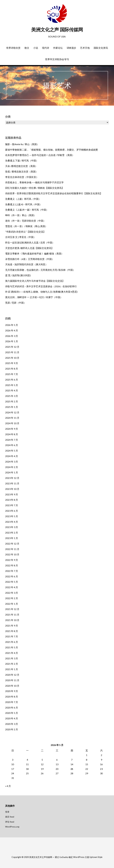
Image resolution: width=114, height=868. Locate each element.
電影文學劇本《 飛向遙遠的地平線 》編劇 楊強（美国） (34, 253)
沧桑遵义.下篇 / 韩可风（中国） (22, 160)
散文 (27, 48)
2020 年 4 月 (12, 718)
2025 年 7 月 (12, 374)
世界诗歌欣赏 (13, 48)
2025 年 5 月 (12, 385)
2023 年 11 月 (12, 483)
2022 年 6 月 (12, 576)
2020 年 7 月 (12, 702)
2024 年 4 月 (12, 456)
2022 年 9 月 (12, 560)
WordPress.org (12, 827)
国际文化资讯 (101, 48)
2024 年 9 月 (12, 429)
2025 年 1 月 (12, 407)
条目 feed (10, 817)
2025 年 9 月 (12, 363)
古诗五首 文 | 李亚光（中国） (20, 237)
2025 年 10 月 (12, 358)
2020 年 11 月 (12, 680)
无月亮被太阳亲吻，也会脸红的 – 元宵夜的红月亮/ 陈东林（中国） (40, 270)
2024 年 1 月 (12, 472)
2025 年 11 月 (12, 352)
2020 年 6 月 (12, 708)
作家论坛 (58, 48)
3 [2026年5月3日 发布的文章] (13, 760)
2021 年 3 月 (12, 658)
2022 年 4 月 (12, 587)
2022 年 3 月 (12, 593)
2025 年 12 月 (12, 347)
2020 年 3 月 (12, 724)
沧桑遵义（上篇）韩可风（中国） (23, 199)
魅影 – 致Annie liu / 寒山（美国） (22, 144)
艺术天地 (85, 48)
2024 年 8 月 (12, 434)
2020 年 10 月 (12, 686)
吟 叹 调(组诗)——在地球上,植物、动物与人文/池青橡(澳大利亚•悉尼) (41, 292)
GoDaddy (64, 857)
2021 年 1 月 (12, 669)
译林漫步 (71, 48)
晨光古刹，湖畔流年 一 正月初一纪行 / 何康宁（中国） (34, 297)
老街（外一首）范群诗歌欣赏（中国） (25, 221)
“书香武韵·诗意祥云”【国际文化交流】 (25, 232)
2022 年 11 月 (12, 549)
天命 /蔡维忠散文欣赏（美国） (21, 166)
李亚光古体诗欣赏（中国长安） (22, 177)
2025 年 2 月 (12, 401)
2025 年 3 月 (12, 396)
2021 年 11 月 (12, 615)
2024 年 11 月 (12, 418)
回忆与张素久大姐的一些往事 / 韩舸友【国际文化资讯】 (35, 188)
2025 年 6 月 (12, 380)
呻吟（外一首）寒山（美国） (21, 215)
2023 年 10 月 (12, 489)
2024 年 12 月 (12, 412)
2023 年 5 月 (12, 516)
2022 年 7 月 (12, 571)
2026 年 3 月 (12, 336)
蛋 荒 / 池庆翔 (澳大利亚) (18, 275)
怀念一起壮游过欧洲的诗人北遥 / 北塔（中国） (30, 242)
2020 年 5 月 (12, 713)
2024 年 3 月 (12, 462)
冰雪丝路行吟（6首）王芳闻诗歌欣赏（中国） (30, 259)
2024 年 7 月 (12, 440)
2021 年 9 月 (12, 626)
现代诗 (46, 48)
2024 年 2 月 (12, 467)
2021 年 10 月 (12, 620)
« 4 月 (8, 786)
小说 (36, 48)
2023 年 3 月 (12, 527)
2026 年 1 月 (12, 341)
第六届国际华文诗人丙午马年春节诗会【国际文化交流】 (35, 281)
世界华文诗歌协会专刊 (57, 59)
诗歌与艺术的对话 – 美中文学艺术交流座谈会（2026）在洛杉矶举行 (41, 286)
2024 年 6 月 (12, 445)
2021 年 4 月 (12, 653)
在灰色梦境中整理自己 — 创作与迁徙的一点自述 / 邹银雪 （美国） (40, 155)
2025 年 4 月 (12, 390)
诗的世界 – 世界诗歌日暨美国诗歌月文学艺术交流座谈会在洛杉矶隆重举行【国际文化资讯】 (54, 193)
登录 (7, 812)
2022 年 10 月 (12, 554)
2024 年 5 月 (12, 451)
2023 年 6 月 (12, 511)
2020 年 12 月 (12, 675)
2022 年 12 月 (12, 544)
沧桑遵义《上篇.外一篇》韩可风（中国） (27, 210)
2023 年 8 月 (12, 500)
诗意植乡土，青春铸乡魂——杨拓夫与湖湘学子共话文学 (34, 182)
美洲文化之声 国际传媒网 (57, 30)
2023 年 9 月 (12, 494)
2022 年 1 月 (12, 604)
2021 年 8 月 (12, 631)
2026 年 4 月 (12, 330)
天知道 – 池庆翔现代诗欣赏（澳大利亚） (26, 264)
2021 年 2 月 (12, 664)
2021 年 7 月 (12, 636)
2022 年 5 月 (12, 582)
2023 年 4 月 (12, 522)
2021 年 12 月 (12, 609)
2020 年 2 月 (12, 729)
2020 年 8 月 (12, 697)
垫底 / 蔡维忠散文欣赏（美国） (22, 171)
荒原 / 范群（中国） (16, 303)
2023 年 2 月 (12, 533)
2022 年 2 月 (12, 598)
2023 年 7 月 (12, 505)
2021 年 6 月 (12, 642)
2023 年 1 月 (12, 538)
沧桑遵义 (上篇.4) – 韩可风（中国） (24, 204)
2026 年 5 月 (12, 325)
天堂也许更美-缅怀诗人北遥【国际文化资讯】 (29, 248)
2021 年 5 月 (12, 647)
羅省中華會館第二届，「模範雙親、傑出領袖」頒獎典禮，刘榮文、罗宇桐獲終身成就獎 (52, 150)
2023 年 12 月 (12, 478)
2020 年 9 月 (12, 691)
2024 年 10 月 (12, 423)
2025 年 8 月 (12, 369)
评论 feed (10, 822)
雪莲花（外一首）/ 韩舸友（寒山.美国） (26, 226)
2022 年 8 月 (12, 565)
